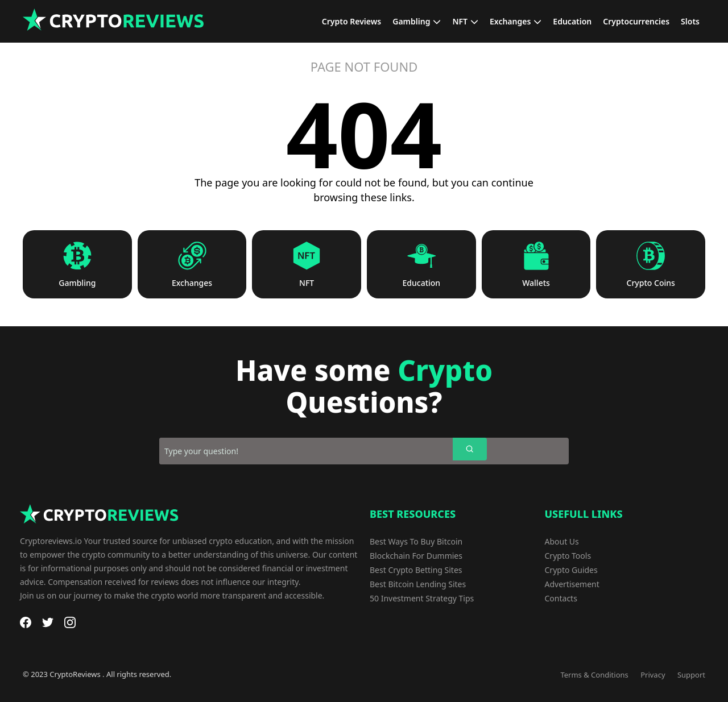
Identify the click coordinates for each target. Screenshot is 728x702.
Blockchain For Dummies (416, 556)
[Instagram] (70, 622)
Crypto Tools (568, 556)
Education (422, 283)
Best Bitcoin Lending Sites (418, 584)
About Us (562, 541)
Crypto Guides (571, 570)
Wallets (536, 283)
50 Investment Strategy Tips (422, 598)
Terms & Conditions (594, 675)
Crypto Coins (651, 283)
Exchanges (192, 283)
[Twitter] (48, 622)
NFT (307, 283)
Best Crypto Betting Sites (416, 570)
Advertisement (572, 584)
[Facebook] (26, 622)
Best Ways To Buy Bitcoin (416, 541)
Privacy (653, 675)
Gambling (77, 283)
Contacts (561, 598)
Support (691, 675)
